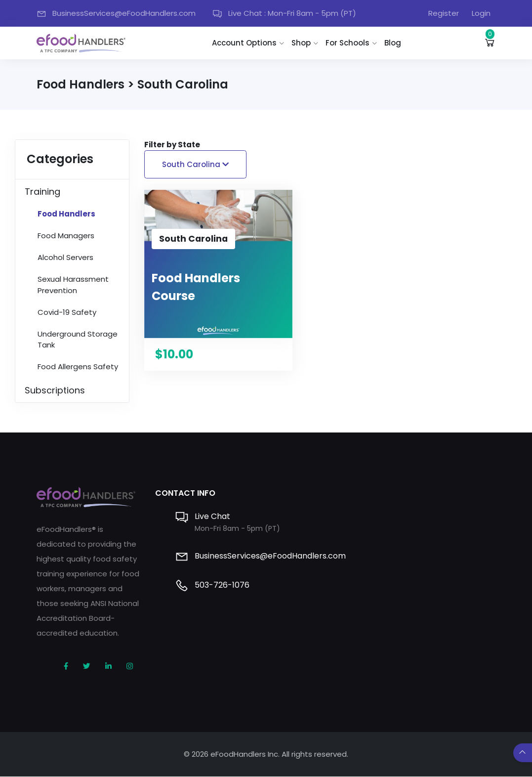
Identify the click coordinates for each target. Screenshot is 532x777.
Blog (394, 43)
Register (444, 13)
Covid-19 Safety (67, 313)
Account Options (246, 43)
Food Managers (66, 237)
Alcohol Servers (65, 258)
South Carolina (195, 165)
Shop (303, 43)
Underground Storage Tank (78, 340)
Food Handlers (66, 215)
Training (42, 192)
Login (481, 13)
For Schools (349, 43)
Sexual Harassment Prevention (73, 286)
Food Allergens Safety (78, 367)
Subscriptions (55, 391)
